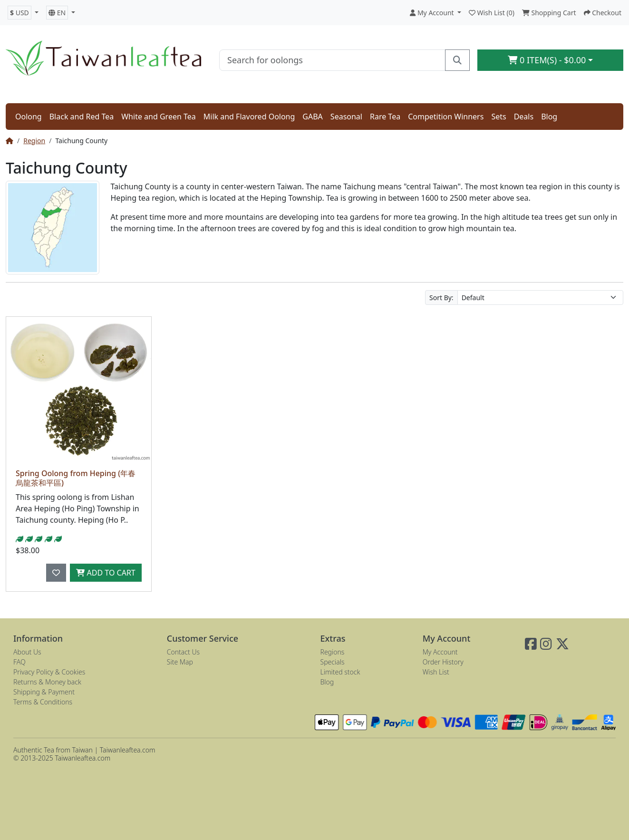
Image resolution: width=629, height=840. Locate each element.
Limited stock (340, 672)
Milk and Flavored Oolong (249, 117)
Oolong (29, 117)
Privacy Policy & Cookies (49, 672)
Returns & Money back (47, 682)
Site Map (180, 662)
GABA (313, 117)
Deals (524, 117)
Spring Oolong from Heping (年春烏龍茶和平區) (76, 478)
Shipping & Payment (44, 692)
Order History (443, 662)
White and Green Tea (159, 117)
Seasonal (346, 117)
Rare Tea (385, 117)
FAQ (19, 662)
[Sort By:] (540, 298)
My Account (440, 652)
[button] (23, 13)
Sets (498, 117)
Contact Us (183, 652)
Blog (549, 117)
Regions (333, 652)
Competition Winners (446, 117)
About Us (27, 652)
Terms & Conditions (43, 702)
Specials (333, 662)
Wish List (436, 672)
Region (34, 141)
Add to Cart (106, 573)
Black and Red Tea (82, 117)
